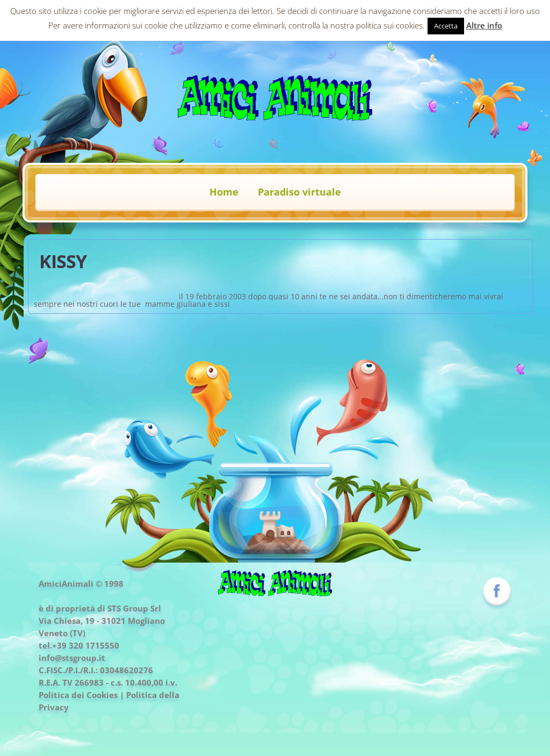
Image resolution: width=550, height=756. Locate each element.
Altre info (484, 25)
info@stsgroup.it (72, 658)
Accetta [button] (446, 26)
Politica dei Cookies (78, 695)
